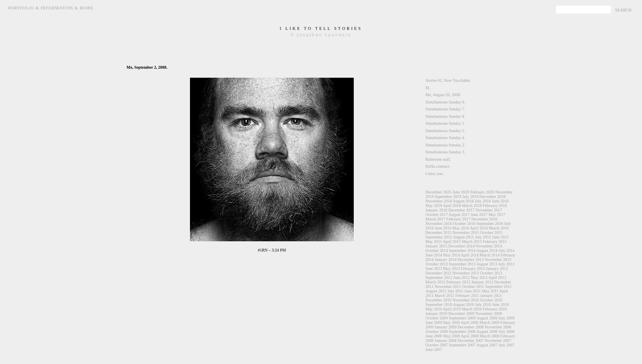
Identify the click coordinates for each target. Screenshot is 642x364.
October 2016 (464, 224)
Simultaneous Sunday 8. (445, 116)
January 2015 (436, 246)
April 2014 (470, 255)
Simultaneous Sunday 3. (445, 152)
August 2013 (487, 264)
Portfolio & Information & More (51, 8)
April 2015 (452, 242)
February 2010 (495, 309)
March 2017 (435, 219)
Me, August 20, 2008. (443, 95)
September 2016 (489, 224)
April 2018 (452, 206)
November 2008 (498, 327)
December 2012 (439, 273)
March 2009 (489, 322)
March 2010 (472, 309)
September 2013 (462, 264)
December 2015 (439, 233)
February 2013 (473, 269)
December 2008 (471, 327)
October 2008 (437, 331)
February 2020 (482, 192)
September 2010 (439, 304)
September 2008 (462, 331)
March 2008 (489, 336)
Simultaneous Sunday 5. (445, 131)
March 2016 (499, 228)
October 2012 (491, 273)
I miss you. (434, 174)
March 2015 (472, 242)
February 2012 (458, 282)
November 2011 (448, 286)
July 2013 (506, 264)
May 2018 (434, 206)
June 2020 (461, 192)
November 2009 (489, 313)
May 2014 (451, 255)
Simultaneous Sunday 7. (445, 109)
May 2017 (497, 215)
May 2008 (451, 336)
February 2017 (458, 219)
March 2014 (489, 255)
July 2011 (456, 291)
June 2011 (472, 291)
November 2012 (466, 273)
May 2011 (490, 291)
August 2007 (487, 345)
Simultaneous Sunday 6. (445, 102)
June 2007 (434, 349)
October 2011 (473, 286)
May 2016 (461, 228)
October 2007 (437, 345)
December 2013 (471, 260)
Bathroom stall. (438, 159)
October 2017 (437, 215)
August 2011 (436, 291)
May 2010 (434, 309)
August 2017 (459, 215)
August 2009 (487, 318)
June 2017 (479, 215)
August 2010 (463, 304)
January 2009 (446, 327)
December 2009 (461, 313)
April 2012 (497, 277)
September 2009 (462, 318)
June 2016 (443, 228)
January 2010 (436, 313)
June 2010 (501, 304)
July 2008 (506, 331)
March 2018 (472, 206)
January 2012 (482, 282)
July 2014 (506, 251)
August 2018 (463, 201)
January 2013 (497, 269)
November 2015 (466, 233)
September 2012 (439, 277)
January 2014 (446, 260)
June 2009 (434, 322)
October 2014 (437, 251)
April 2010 (452, 309)
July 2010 (483, 304)
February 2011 (467, 295)
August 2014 (487, 251)
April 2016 (479, 228)
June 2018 (500, 201)
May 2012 (479, 277)
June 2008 (434, 336)
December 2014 (461, 246)
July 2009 (506, 318)
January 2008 (446, 340)
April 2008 (470, 336)
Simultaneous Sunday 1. (445, 123)
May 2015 (434, 242)
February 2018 (495, 206)
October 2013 (437, 264)
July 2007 (506, 345)
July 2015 (483, 237)
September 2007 (462, 345)
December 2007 (471, 340)
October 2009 (437, 318)
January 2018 (436, 210)
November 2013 (498, 260)
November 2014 (489, 246)
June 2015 (501, 237)
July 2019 (470, 197)
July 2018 (483, 201)
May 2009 (451, 322)
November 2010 (466, 300)
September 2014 (462, 251)
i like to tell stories (321, 28)
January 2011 (491, 295)
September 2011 (498, 286)
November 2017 (489, 210)
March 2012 (435, 282)
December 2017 (461, 210)
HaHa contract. (438, 166)
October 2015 (491, 233)
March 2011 (444, 295)
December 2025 (439, 192)
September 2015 (439, 237)
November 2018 (439, 201)
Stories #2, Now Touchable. (448, 80)
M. (428, 88)
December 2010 (439, 300)
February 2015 (495, 242)
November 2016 (439, 224)
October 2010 (491, 300)
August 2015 (463, 237)
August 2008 (487, 331)
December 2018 (493, 197)
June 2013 (434, 269)
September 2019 (448, 197)
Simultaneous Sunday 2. (445, 145)
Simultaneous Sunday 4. (445, 138)
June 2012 (462, 277)
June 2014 (434, 255)
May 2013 (451, 269)
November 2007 (498, 340)
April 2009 (470, 322)
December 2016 (484, 219)
